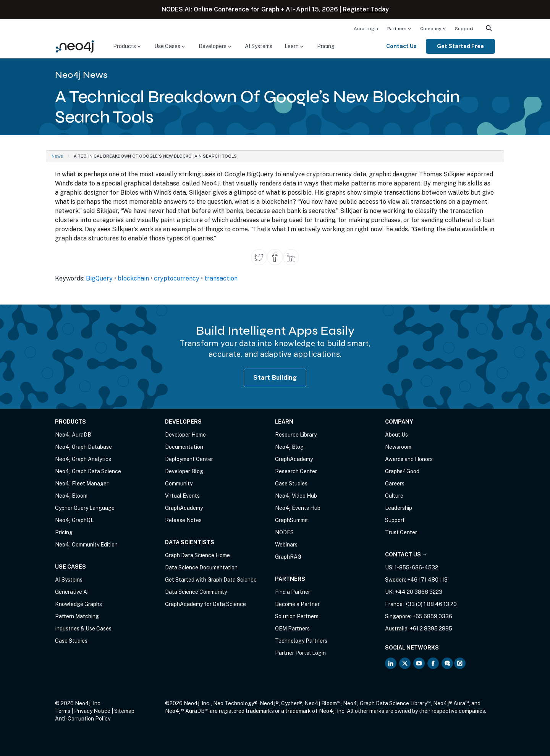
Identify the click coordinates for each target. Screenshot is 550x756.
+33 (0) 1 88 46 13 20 (431, 604)
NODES (284, 532)
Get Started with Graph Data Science (211, 580)
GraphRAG (288, 557)
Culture (394, 496)
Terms (63, 711)
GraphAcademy (184, 508)
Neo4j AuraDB (73, 435)
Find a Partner (293, 592)
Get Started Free (460, 46)
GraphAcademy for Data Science (205, 604)
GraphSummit (292, 520)
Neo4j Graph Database (83, 447)
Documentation (184, 447)
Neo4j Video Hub (296, 496)
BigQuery (99, 278)
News (57, 156)
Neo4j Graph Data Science (88, 471)
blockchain (133, 278)
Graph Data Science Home (197, 555)
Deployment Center (189, 459)
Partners (397, 29)
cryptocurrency (177, 278)
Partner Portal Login (300, 653)
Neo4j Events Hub (298, 508)
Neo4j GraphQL (74, 520)
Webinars (286, 545)
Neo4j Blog (289, 447)
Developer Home (185, 435)
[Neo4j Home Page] (75, 46)
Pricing (326, 46)
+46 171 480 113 (427, 580)
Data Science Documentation (201, 567)
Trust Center (401, 532)
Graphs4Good (402, 471)
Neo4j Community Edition (86, 545)
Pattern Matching (77, 616)
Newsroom (398, 447)
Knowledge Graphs (78, 604)
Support (464, 29)
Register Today (366, 9)
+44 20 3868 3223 (419, 592)
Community (179, 484)
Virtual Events (182, 496)
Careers (395, 484)
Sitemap (124, 711)
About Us (396, 435)
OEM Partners (292, 629)
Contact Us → (406, 555)
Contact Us (401, 46)
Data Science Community (196, 592)
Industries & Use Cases (83, 629)
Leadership (399, 508)
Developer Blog (184, 471)
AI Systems (259, 46)
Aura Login (366, 29)
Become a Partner (297, 604)
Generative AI (72, 592)
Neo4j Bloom (71, 496)
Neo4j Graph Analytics (83, 459)
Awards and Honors (409, 459)
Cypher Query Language (85, 508)
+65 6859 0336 (432, 616)
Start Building (275, 378)
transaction (221, 278)
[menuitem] (366, 28)
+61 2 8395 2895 (431, 629)
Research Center (296, 471)
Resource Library (296, 435)
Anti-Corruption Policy (83, 719)
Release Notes (183, 520)
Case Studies (71, 641)
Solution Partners (297, 616)
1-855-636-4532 (416, 567)
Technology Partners (301, 641)
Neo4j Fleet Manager (82, 484)
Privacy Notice (92, 711)
